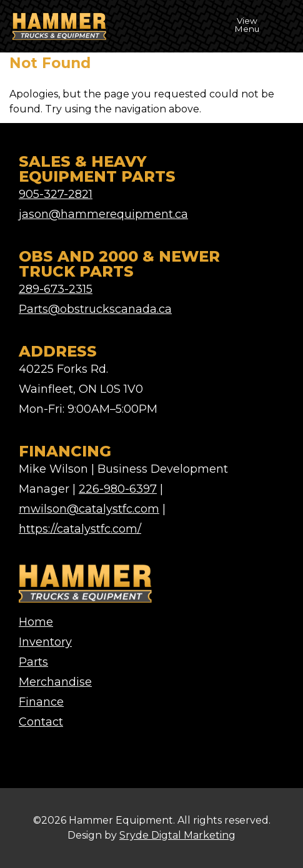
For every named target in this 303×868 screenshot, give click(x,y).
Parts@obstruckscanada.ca (95, 309)
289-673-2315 (56, 289)
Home (36, 622)
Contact (41, 722)
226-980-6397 (118, 489)
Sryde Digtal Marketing (177, 835)
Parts (33, 662)
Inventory (45, 642)
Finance (41, 702)
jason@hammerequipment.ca (103, 214)
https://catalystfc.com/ (80, 529)
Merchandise (55, 682)
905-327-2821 (56, 194)
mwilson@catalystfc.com (89, 509)
